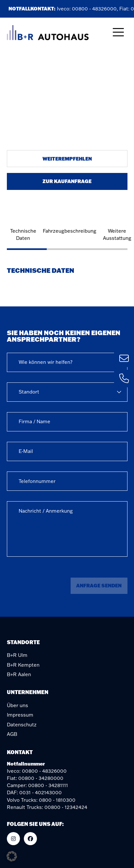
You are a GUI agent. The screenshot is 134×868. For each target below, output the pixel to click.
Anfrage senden (99, 585)
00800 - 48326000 (95, 9)
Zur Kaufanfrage (67, 181)
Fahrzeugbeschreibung (70, 231)
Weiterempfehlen (67, 159)
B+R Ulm (17, 655)
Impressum (20, 715)
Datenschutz (22, 725)
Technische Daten (23, 234)
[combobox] (67, 362)
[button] (12, 856)
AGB (12, 734)
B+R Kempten (23, 665)
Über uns (17, 705)
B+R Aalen (19, 674)
